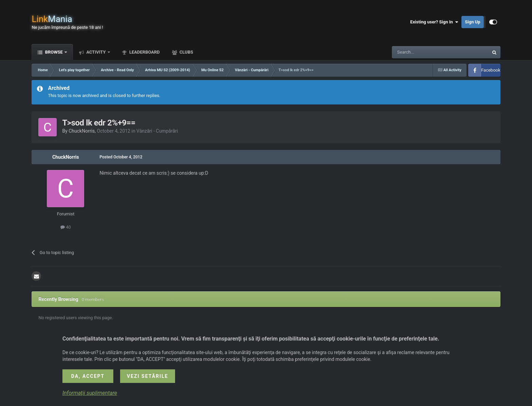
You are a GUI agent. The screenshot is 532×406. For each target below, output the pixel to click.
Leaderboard (144, 52)
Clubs (186, 52)
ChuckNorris (82, 131)
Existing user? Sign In (434, 22)
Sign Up (472, 22)
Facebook (491, 70)
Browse (54, 52)
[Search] (424, 52)
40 (66, 227)
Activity (96, 52)
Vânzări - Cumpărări (157, 131)
